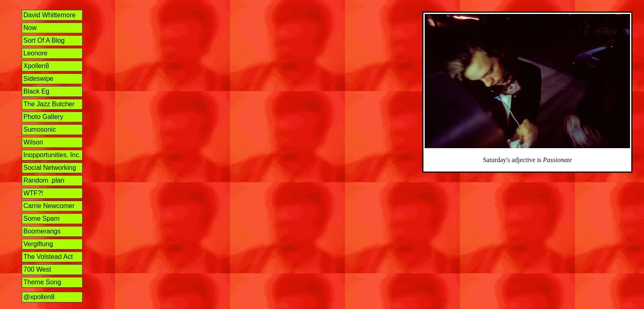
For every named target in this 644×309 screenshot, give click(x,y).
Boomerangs (42, 231)
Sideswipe (38, 79)
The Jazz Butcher (49, 104)
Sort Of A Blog (44, 40)
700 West (37, 269)
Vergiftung (38, 244)
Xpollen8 (36, 66)
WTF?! (33, 193)
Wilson (33, 142)
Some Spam (41, 219)
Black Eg (36, 91)
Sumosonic (40, 129)
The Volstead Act (48, 257)
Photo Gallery (43, 117)
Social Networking (50, 168)
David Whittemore (49, 15)
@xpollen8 (39, 297)
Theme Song (42, 282)
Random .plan (44, 180)
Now (30, 28)
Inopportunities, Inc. (52, 155)
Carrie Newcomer (49, 206)
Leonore (36, 53)
